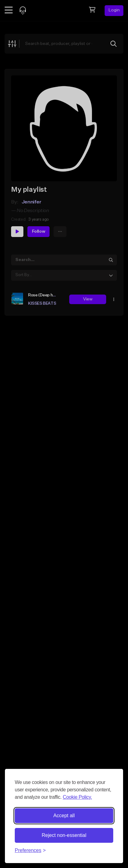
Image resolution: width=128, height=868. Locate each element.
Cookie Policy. (77, 797)
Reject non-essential (64, 835)
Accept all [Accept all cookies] (64, 816)
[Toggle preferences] (30, 850)
